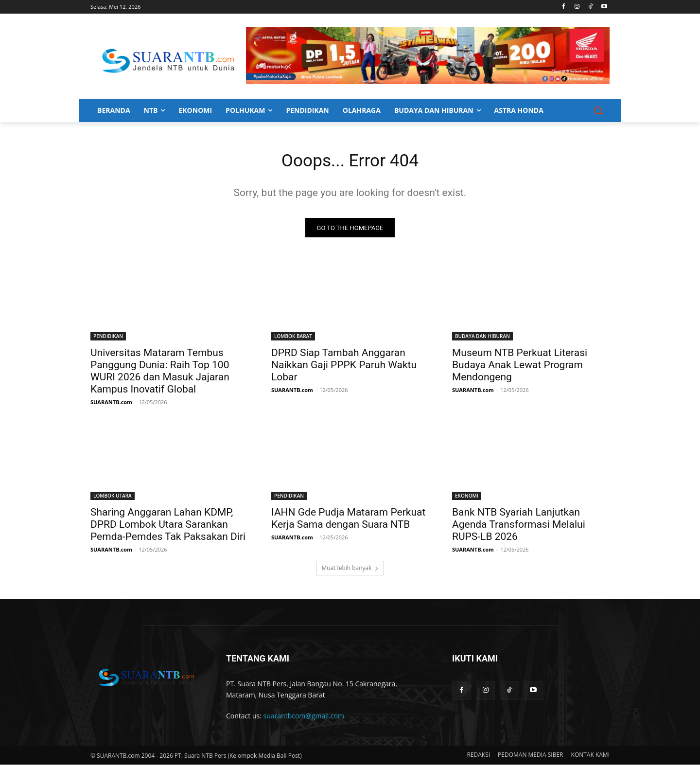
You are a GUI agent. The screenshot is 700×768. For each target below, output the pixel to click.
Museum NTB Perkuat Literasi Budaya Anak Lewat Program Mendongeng (520, 368)
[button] (598, 110)
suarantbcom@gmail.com (304, 719)
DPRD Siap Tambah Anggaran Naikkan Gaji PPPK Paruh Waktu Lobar (344, 368)
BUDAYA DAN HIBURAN (482, 339)
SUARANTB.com (111, 405)
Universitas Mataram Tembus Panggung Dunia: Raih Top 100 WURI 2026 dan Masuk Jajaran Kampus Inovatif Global (160, 374)
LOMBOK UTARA (113, 499)
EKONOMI (467, 499)
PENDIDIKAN (108, 339)
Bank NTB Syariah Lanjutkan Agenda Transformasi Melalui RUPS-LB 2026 (519, 528)
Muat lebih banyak (350, 571)
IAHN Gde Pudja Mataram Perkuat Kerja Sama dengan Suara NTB (348, 522)
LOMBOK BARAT (293, 339)
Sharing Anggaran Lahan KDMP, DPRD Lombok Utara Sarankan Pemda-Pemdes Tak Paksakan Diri (168, 528)
